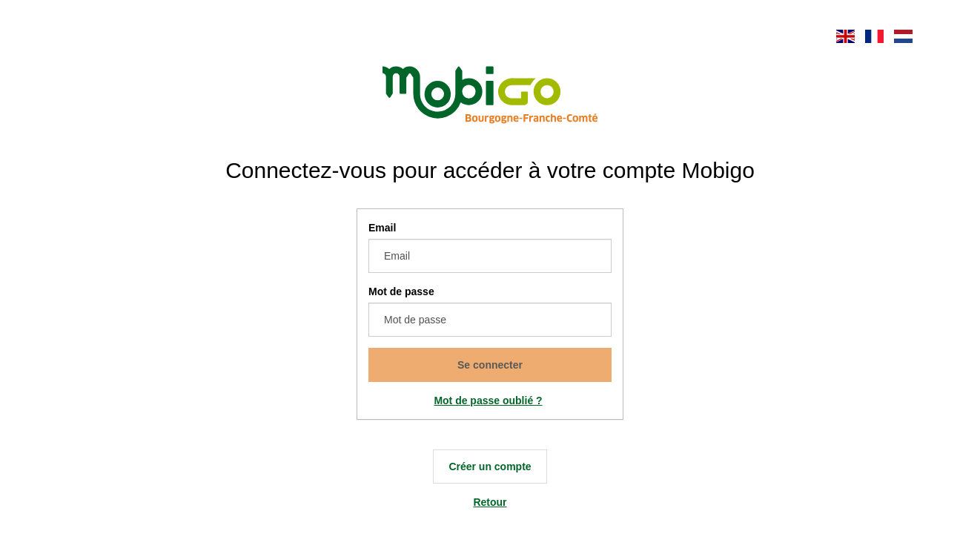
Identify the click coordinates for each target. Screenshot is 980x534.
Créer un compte (490, 467)
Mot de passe (401, 291)
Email (382, 228)
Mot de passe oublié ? (488, 400)
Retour (490, 502)
